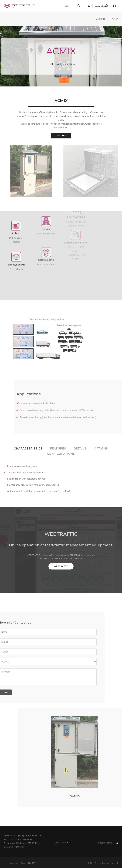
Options (101, 449)
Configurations (61, 454)
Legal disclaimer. (11, 863)
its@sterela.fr (104, 843)
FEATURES (58, 449)
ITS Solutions (100, 19)
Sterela (98, 863)
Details (80, 449)
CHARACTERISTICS (28, 449)
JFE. (33, 863)
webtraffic (61, 566)
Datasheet (61, 136)
